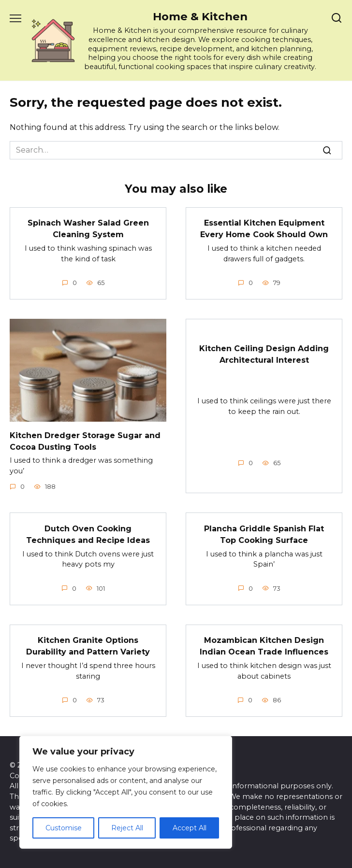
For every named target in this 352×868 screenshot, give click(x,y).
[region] (126, 792)
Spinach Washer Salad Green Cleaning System (88, 229)
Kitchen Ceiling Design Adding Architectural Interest (264, 354)
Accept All (190, 828)
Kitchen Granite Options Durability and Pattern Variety (88, 646)
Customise (64, 828)
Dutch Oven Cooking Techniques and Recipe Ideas (88, 534)
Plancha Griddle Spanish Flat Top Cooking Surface (264, 534)
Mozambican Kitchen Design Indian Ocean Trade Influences (264, 646)
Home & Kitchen (200, 16)
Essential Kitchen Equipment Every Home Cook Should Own (264, 229)
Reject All (127, 828)
